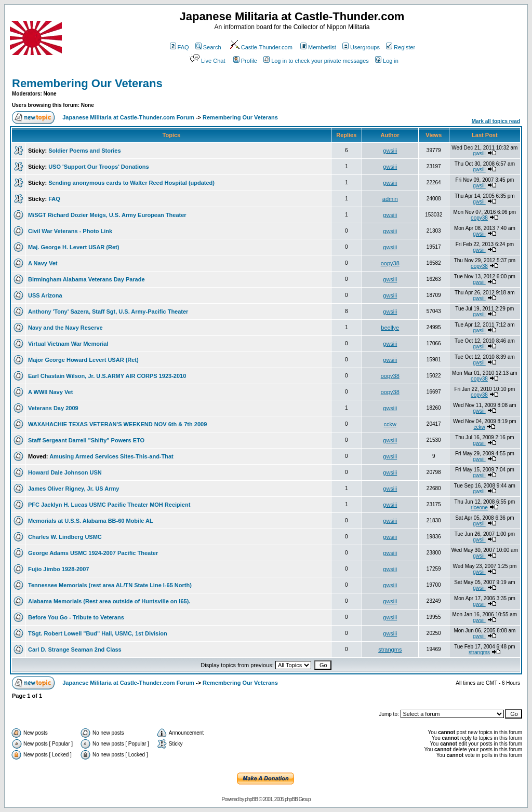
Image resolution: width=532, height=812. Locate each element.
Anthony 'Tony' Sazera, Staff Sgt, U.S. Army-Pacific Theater (108, 312)
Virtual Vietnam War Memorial (68, 344)
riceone (479, 508)
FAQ (179, 47)
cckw (390, 424)
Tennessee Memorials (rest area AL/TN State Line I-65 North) (110, 585)
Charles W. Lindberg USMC (65, 537)
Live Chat (207, 61)
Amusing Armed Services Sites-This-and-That (111, 456)
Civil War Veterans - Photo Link (70, 231)
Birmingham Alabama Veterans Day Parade (87, 279)
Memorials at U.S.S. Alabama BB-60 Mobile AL (91, 521)
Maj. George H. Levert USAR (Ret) (74, 247)
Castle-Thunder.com (261, 47)
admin (390, 199)
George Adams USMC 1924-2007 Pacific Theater (93, 553)
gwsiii (390, 151)
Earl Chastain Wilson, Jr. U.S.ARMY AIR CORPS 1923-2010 (107, 376)
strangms (390, 649)
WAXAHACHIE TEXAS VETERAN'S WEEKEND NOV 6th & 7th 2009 (117, 424)
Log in (387, 61)
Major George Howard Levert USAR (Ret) (83, 360)
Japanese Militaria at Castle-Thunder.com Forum (128, 117)
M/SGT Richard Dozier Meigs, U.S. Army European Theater (107, 215)
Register (401, 47)
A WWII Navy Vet (50, 392)
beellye (390, 328)
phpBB (251, 799)
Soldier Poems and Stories (84, 151)
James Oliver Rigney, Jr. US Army (74, 489)
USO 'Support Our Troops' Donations (98, 167)
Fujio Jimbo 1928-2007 (58, 569)
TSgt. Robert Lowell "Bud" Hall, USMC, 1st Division (98, 633)
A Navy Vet (43, 263)
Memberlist (318, 47)
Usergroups (361, 47)
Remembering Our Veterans (87, 83)
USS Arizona (45, 295)
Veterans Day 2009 (53, 408)
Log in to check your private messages (316, 61)
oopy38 (479, 218)
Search (208, 47)
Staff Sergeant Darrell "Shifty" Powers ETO (86, 440)
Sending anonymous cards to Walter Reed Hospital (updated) (131, 183)
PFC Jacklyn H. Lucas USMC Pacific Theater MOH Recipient (109, 505)
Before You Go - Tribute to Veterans (76, 617)
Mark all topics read (496, 121)
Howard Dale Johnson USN (65, 472)
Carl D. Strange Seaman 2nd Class (75, 649)
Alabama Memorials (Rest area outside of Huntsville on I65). (109, 601)
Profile (245, 61)
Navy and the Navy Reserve (65, 328)
